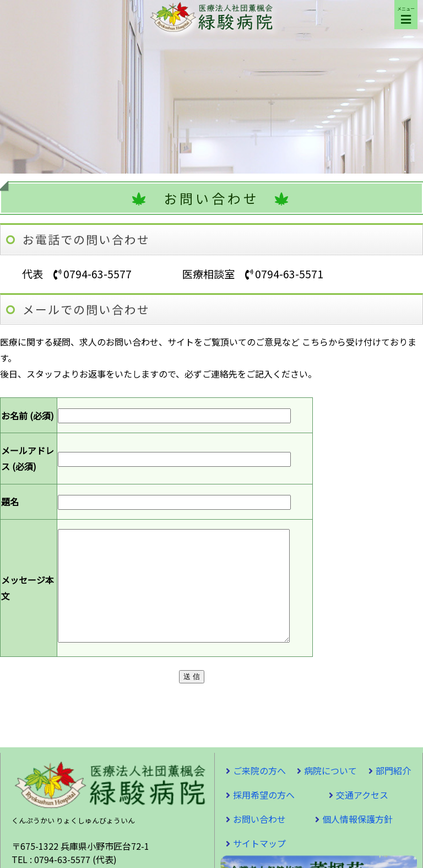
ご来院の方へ (259, 792)
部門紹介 (393, 792)
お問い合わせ (259, 841)
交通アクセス (362, 817)
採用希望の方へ (264, 817)
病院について (330, 792)
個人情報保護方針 (357, 841)
